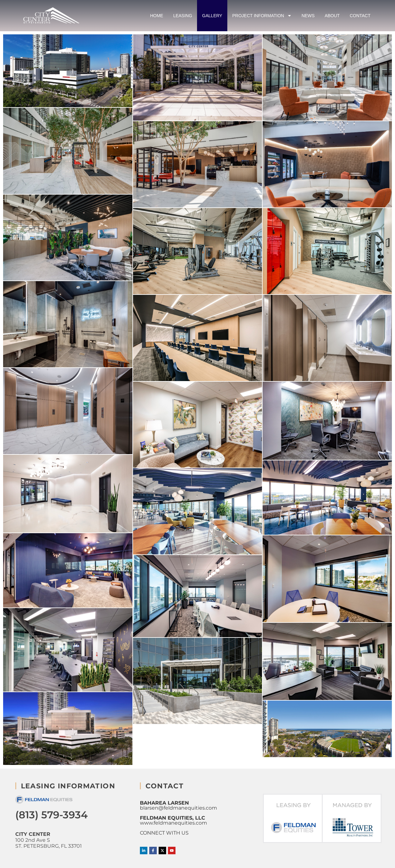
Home (157, 16)
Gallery (212, 16)
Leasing (183, 16)
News (308, 16)
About (332, 16)
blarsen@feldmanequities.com (178, 808)
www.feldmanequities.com (173, 823)
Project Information (262, 16)
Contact (360, 16)
